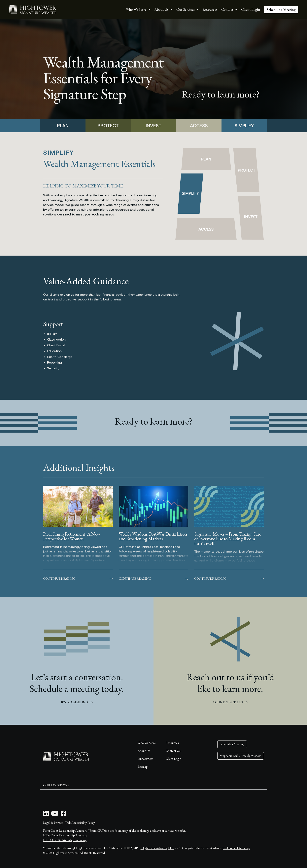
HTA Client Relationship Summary (65, 835)
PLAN (63, 126)
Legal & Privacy (53, 823)
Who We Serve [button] (136, 9)
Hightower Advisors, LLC (158, 848)
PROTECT (108, 126)
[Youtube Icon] (55, 815)
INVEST (154, 126)
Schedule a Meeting (281, 10)
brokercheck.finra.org (236, 848)
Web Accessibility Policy (80, 823)
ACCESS (199, 126)
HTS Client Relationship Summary (65, 840)
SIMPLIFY (244, 126)
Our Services (145, 759)
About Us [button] (161, 9)
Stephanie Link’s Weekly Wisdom (241, 756)
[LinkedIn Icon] (46, 815)
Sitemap (143, 767)
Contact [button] (227, 9)
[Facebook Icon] (63, 815)
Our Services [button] (186, 9)
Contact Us (173, 751)
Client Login (251, 9)
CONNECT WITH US (230, 702)
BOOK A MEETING (77, 702)
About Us (144, 751)
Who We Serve (147, 743)
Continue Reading (78, 579)
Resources (210, 9)
